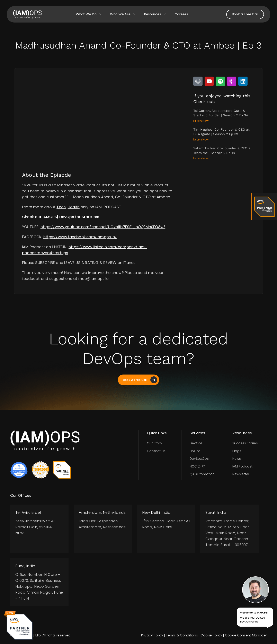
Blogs (237, 451)
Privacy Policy (152, 636)
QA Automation (202, 474)
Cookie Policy (211, 636)
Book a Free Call (245, 14)
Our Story (154, 443)
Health (74, 207)
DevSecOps (199, 459)
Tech (61, 207)
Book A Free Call (140, 380)
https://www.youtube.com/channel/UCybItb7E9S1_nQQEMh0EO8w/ (103, 227)
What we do (91, 14)
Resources (157, 14)
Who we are (125, 14)
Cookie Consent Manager (246, 636)
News (237, 459)
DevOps (196, 443)
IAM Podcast (242, 467)
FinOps (195, 451)
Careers (181, 14)
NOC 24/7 (197, 467)
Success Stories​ (245, 443)
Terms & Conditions (182, 636)
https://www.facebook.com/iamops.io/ (80, 237)
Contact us (156, 451)
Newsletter (241, 474)
